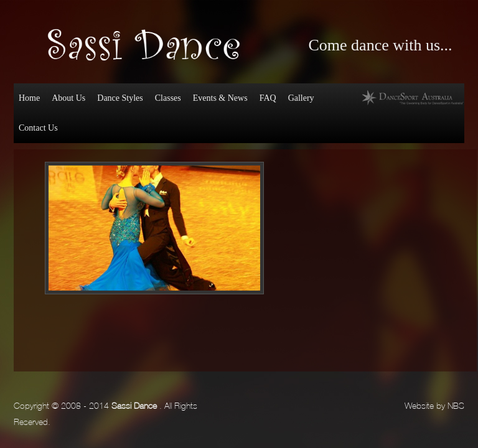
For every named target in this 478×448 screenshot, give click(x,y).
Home (29, 98)
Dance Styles (119, 100)
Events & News (220, 98)
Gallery (301, 98)
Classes (168, 98)
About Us (68, 98)
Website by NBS (434, 404)
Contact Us (38, 128)
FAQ (268, 98)
